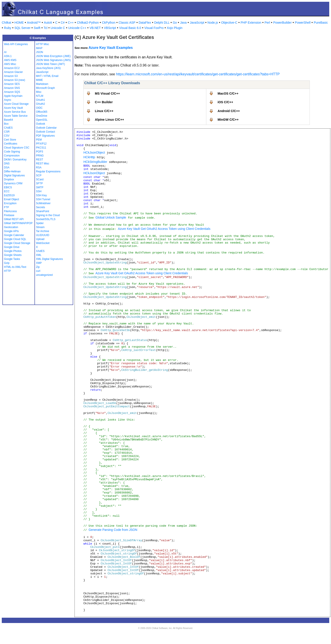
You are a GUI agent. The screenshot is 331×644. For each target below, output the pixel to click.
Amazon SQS (12, 92)
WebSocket (43, 243)
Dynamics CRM (13, 183)
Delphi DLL (162, 23)
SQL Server (22, 28)
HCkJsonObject (94, 152)
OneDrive (42, 116)
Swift (37, 28)
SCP (39, 175)
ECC (7, 191)
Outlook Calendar (46, 128)
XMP (39, 263)
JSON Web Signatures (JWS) (53, 60)
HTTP (7, 271)
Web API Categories (16, 44)
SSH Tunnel (43, 199)
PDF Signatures (45, 136)
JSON (40, 52)
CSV (7, 136)
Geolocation (11, 227)
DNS (7, 164)
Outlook (41, 124)
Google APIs (11, 231)
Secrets (41, 207)
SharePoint (43, 211)
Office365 (42, 112)
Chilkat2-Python (88, 23)
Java (183, 23)
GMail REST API (14, 219)
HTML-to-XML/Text (15, 267)
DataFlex (145, 23)
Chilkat (7, 23)
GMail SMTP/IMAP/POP (18, 223)
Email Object (11, 199)
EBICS (8, 187)
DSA (7, 168)
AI (5, 52)
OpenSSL (42, 120)
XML (39, 255)
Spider (40, 223)
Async (8, 100)
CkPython (109, 23)
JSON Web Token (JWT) (51, 64)
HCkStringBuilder (95, 162)
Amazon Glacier (13, 72)
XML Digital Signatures (50, 259)
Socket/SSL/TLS (46, 219)
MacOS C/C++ (228, 93)
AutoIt (48, 23)
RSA (39, 168)
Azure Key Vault (13, 108)
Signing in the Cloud (48, 215)
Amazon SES (12, 84)
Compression (12, 156)
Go (175, 23)
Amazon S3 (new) (14, 80)
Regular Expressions (48, 171)
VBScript (110, 28)
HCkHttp (89, 157)
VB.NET (95, 28)
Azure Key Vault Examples (111, 48)
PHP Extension (251, 23)
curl (38, 271)
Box (6, 124)
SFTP (39, 183)
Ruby (8, 28)
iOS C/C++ (225, 102)
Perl (267, 23)
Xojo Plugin (175, 28)
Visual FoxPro (154, 28)
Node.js (213, 23)
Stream (40, 227)
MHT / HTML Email (47, 76)
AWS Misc (10, 64)
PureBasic (321, 23)
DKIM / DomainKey (15, 160)
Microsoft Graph (45, 88)
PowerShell (303, 23)
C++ (71, 23)
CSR (7, 132)
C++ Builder (104, 102)
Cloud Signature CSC (17, 148)
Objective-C (229, 23)
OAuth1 (41, 100)
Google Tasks (12, 259)
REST (40, 160)
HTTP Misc (43, 44)
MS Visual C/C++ (107, 93)
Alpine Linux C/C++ (109, 120)
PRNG (40, 156)
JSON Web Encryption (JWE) (53, 56)
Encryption (10, 203)
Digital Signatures (14, 175)
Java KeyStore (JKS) (48, 68)
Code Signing (12, 152)
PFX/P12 (41, 144)
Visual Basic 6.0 (130, 28)
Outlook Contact (46, 132)
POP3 (40, 152)
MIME (39, 80)
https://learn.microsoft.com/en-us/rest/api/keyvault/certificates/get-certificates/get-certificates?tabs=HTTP (198, 74)
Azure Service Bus (15, 112)
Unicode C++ (77, 28)
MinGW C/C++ (228, 120)
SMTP (40, 187)
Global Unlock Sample (111, 217)
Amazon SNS (12, 88)
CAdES (8, 128)
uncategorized (44, 275)
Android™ (34, 23)
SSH (39, 191)
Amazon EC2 (12, 68)
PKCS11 (41, 148)
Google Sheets (13, 255)
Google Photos (13, 251)
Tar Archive (43, 231)
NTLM (40, 96)
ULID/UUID (43, 235)
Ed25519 (9, 195)
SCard (40, 179)
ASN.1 (8, 56)
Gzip (7, 263)
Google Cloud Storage (17, 243)
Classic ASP (127, 23)
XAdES (40, 251)
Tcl (45, 28)
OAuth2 (41, 104)
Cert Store (10, 140)
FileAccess (10, 211)
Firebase (9, 215)
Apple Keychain (13, 96)
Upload (40, 239)
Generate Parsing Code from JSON (113, 530)
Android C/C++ (229, 111)
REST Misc (43, 164)
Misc (39, 92)
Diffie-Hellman (12, 171)
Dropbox (9, 179)
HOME (19, 23)
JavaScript (197, 23)
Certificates (11, 144)
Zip (38, 267)
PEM (39, 140)
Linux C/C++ (104, 111)
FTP (7, 207)
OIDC (39, 108)
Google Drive (12, 247)
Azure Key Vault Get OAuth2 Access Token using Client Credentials (164, 229)
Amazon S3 (11, 76)
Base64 (9, 120)
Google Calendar (14, 235)
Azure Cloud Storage (16, 104)
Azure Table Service (16, 116)
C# (63, 23)
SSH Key (41, 195)
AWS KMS (10, 60)
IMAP (39, 48)
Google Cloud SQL (15, 239)
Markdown (42, 84)
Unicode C (58, 28)
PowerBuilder (282, 23)
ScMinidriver (43, 203)
